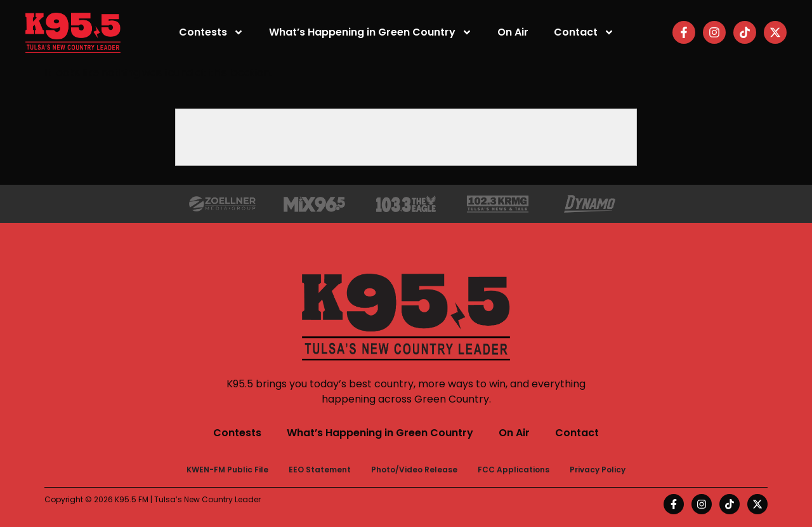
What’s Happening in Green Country (370, 32)
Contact (584, 32)
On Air (513, 32)
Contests (211, 32)
